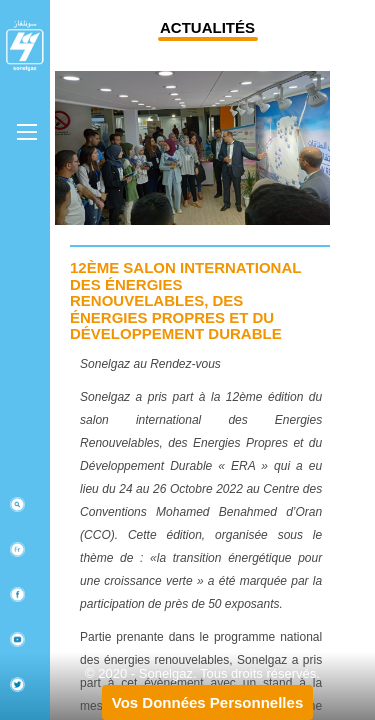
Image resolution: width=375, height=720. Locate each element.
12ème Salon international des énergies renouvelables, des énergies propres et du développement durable (185, 300)
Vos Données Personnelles (207, 702)
